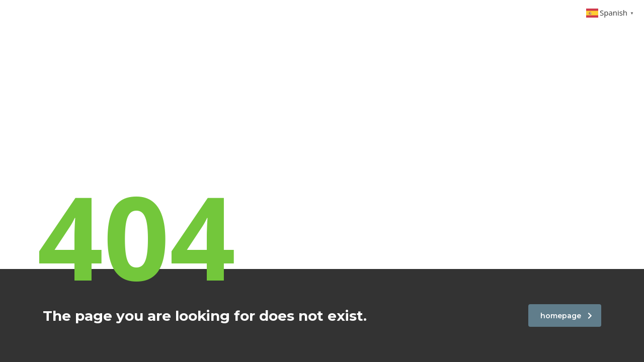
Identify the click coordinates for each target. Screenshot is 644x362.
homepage (566, 316)
